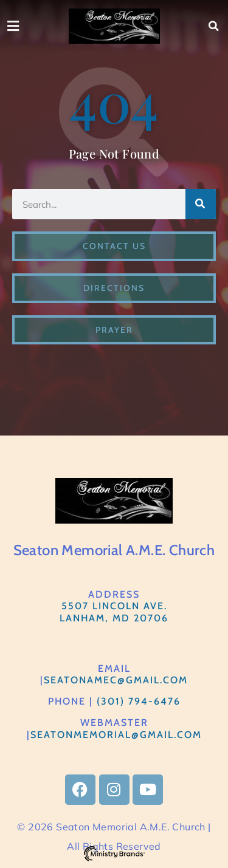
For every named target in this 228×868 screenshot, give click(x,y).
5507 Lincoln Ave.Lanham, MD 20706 (114, 612)
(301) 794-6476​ (139, 701)
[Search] (201, 204)
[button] (214, 26)
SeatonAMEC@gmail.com (116, 680)
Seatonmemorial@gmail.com (116, 735)
